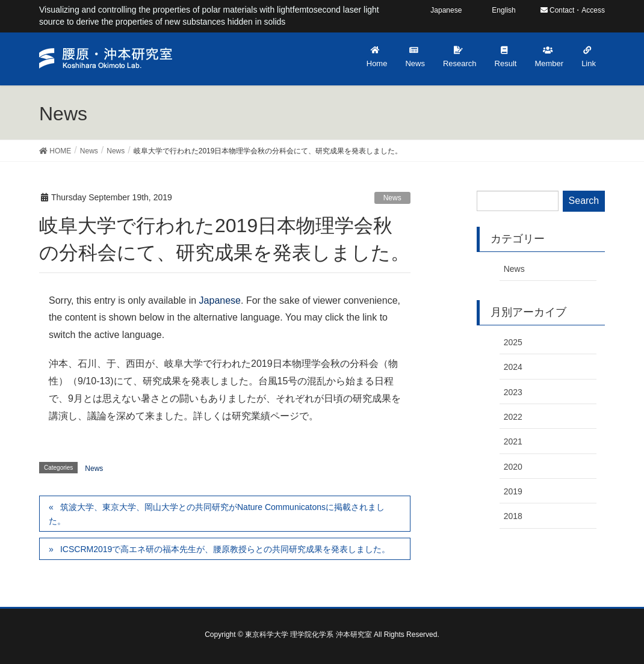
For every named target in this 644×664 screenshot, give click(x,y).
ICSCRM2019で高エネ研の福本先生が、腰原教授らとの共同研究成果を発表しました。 (225, 549)
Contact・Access (573, 10)
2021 (513, 441)
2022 (513, 417)
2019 (513, 491)
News (392, 198)
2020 (513, 467)
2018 (513, 516)
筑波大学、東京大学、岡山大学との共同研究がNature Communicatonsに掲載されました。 (217, 514)
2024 (513, 367)
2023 (513, 392)
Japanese (220, 300)
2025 (513, 342)
